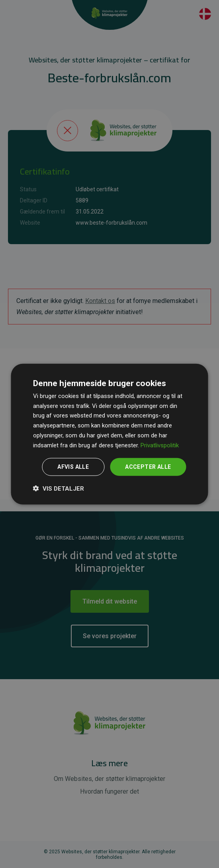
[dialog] (110, 434)
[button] (59, 488)
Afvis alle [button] (73, 467)
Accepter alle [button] (148, 467)
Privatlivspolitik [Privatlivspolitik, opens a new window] (160, 445)
